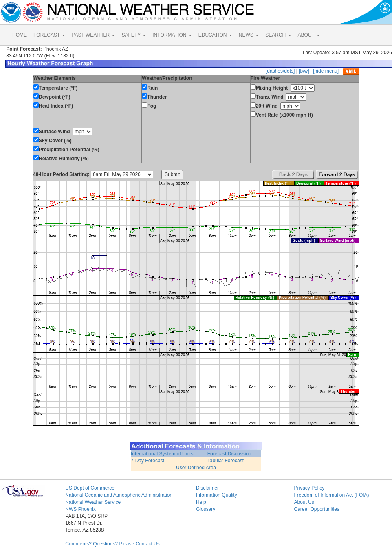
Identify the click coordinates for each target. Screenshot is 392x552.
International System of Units (162, 454)
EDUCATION (215, 35)
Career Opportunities (316, 509)
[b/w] (304, 71)
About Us (304, 502)
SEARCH (278, 35)
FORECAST (49, 35)
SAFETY (134, 35)
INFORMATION (172, 35)
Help (201, 502)
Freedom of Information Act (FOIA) (331, 495)
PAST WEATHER (93, 35)
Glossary (206, 509)
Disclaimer (207, 488)
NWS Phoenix (80, 509)
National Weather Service (93, 502)
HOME (20, 35)
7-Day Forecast (148, 461)
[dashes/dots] (280, 71)
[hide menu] (326, 71)
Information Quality (217, 495)
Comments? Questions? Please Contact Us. (113, 544)
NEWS (249, 35)
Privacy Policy (309, 488)
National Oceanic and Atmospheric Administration (119, 495)
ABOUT (309, 35)
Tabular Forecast (226, 461)
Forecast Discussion (229, 454)
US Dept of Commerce (90, 488)
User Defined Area (196, 468)
